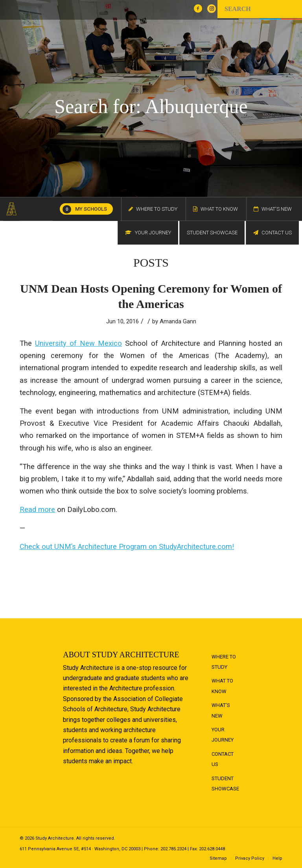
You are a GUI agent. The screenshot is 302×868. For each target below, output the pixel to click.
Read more (37, 509)
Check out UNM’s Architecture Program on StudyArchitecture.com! (127, 546)
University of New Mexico (78, 343)
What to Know (222, 686)
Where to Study (224, 662)
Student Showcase (225, 784)
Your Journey (223, 735)
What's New (221, 710)
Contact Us (223, 759)
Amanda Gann (178, 321)
